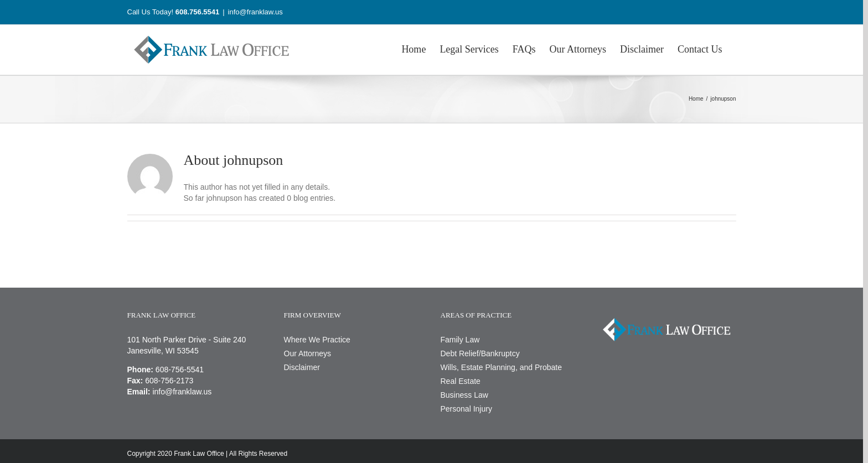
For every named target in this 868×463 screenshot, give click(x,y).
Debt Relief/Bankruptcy (480, 353)
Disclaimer (302, 367)
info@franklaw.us (255, 12)
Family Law (460, 340)
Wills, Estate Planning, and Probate (501, 367)
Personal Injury (466, 409)
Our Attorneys (308, 353)
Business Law (464, 395)
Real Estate (461, 381)
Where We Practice (317, 340)
